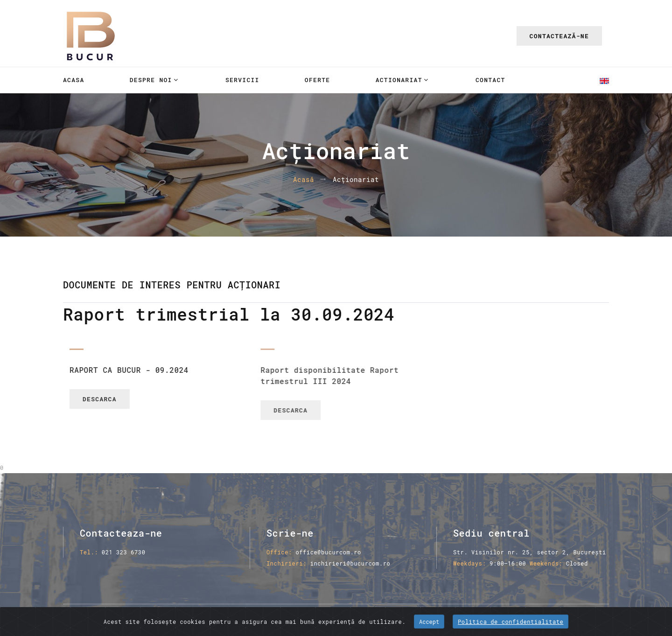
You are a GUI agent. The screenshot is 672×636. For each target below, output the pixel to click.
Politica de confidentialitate (511, 622)
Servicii (242, 80)
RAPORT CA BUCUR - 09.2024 (147, 370)
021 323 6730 (124, 552)
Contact (490, 80)
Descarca (117, 399)
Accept (429, 622)
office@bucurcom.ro (328, 552)
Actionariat (399, 80)
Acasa (74, 80)
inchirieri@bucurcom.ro (350, 563)
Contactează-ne (559, 36)
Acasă (304, 180)
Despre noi (151, 80)
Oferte (318, 80)
